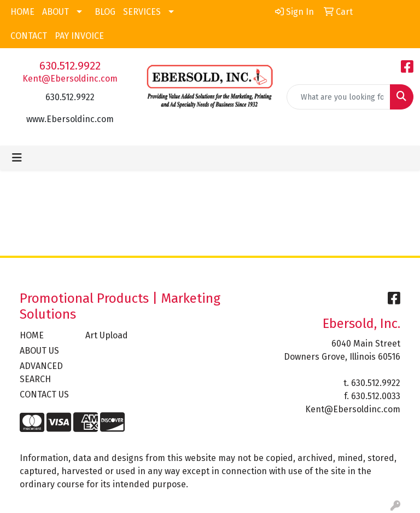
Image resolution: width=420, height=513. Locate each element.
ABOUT (56, 12)
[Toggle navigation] (17, 158)
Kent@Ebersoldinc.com (70, 79)
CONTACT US (44, 394)
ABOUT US (39, 351)
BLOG (105, 12)
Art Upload (107, 335)
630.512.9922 (70, 66)
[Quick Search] (339, 97)
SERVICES (142, 12)
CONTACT (29, 36)
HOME (22, 12)
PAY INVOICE (79, 36)
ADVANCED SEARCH (41, 373)
